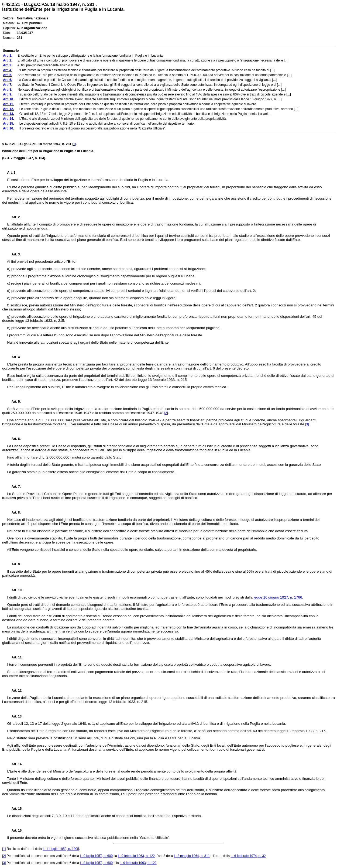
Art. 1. (12, 173)
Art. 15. (15, 809)
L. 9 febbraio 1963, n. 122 (136, 856)
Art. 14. (15, 764)
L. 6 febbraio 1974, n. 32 (248, 856)
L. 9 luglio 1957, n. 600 (96, 856)
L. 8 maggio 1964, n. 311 (192, 856)
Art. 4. (14, 357)
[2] (166, 413)
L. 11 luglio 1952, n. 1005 (61, 849)
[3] (307, 424)
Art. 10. (15, 590)
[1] (74, 144)
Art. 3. (14, 254)
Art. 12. (15, 691)
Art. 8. (14, 512)
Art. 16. (15, 831)
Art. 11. (15, 657)
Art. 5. (14, 402)
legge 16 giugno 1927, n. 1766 (278, 597)
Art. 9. (14, 564)
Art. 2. (14, 217)
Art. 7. (14, 487)
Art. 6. (14, 439)
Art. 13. (15, 716)
